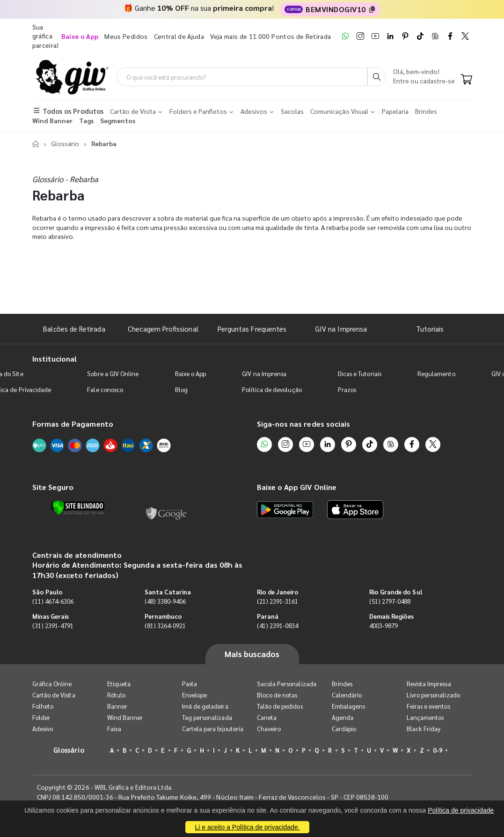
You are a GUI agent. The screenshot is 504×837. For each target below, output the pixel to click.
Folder (41, 717)
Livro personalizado (433, 695)
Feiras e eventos (428, 706)
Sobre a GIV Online (113, 374)
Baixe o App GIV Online (297, 487)
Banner (117, 706)
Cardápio (344, 729)
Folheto (43, 706)
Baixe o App (191, 374)
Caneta (267, 717)
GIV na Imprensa (341, 329)
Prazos (347, 389)
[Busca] (377, 77)
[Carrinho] (466, 80)
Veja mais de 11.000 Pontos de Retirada (270, 36)
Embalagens (349, 706)
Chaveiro (269, 729)
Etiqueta (119, 684)
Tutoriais (430, 329)
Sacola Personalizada (287, 684)
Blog (181, 389)
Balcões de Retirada (74, 329)
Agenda (343, 717)
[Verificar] (78, 508)
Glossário (65, 143)
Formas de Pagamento (73, 424)
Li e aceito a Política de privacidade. (247, 827)
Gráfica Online (52, 684)
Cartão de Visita (54, 695)
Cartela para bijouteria (213, 729)
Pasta (190, 684)
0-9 (438, 750)
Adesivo (43, 729)
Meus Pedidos (126, 36)
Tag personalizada (207, 717)
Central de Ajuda (179, 36)
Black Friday (424, 729)
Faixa (114, 729)
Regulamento (436, 374)
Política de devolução (272, 389)
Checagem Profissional (163, 329)
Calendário (347, 695)
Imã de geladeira (205, 706)
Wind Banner (125, 717)
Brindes (342, 684)
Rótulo (116, 695)
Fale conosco (105, 389)
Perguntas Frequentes (252, 329)
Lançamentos (425, 717)
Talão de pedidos (280, 706)
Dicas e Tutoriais (360, 374)
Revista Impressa (429, 684)
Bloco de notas (277, 695)
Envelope (195, 695)
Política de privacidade (461, 810)
